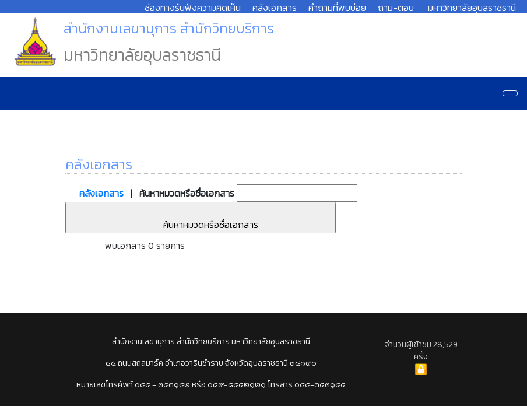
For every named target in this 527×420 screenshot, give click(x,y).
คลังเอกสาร (275, 8)
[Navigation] (510, 93)
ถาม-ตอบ (396, 8)
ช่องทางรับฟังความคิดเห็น (193, 8)
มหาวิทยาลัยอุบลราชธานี (472, 8)
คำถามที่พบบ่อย (337, 8)
